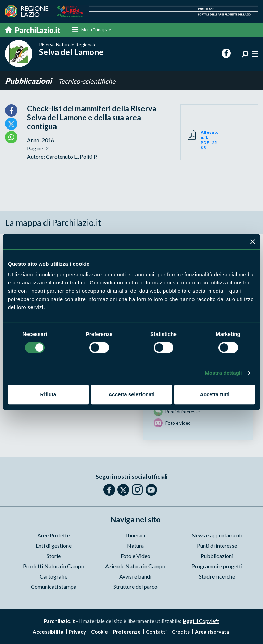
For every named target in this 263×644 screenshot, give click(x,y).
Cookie (99, 632)
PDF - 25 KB (210, 140)
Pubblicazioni (29, 81)
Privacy (77, 632)
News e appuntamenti (217, 535)
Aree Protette (54, 535)
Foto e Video (135, 556)
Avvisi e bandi (135, 576)
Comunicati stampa (54, 587)
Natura (135, 545)
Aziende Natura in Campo (135, 566)
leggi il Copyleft (201, 621)
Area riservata (212, 632)
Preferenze (127, 632)
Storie (54, 556)
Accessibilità (48, 632)
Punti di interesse (217, 545)
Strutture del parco (135, 587)
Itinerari (135, 535)
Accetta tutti (215, 394)
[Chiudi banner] (253, 242)
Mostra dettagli (223, 373)
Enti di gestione (54, 545)
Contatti (156, 632)
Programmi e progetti (217, 566)
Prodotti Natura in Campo (54, 566)
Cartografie (54, 576)
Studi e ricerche (217, 576)
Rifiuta (48, 394)
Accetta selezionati (131, 394)
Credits (181, 632)
